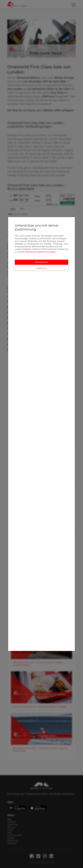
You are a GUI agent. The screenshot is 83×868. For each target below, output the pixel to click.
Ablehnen (41, 268)
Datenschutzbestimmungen (40, 252)
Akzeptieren (42, 262)
